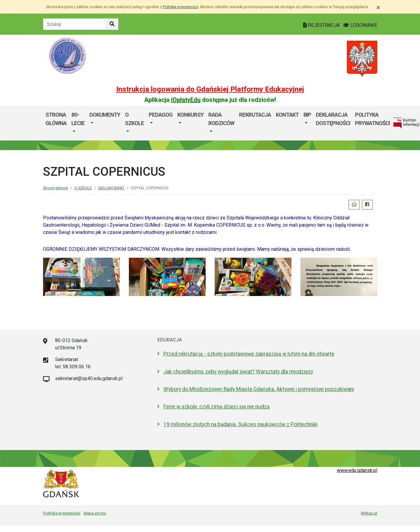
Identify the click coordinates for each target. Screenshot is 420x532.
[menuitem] (78, 123)
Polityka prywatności (62, 513)
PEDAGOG (161, 115)
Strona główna (56, 119)
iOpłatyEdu (186, 100)
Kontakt (287, 115)
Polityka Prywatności (372, 119)
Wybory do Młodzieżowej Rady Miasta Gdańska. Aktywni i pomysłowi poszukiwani (259, 389)
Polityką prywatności (181, 7)
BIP (307, 115)
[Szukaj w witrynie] (112, 24)
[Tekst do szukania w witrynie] (75, 24)
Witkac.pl (369, 513)
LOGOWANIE (360, 25)
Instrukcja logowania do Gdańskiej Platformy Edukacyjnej (210, 89)
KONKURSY (190, 115)
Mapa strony (95, 513)
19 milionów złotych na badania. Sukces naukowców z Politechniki (241, 424)
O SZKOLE (134, 119)
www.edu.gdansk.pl (357, 470)
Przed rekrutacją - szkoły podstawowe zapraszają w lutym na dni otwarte (249, 354)
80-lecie (78, 119)
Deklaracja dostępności (333, 119)
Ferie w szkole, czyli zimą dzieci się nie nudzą (217, 407)
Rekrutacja (255, 115)
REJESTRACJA (322, 25)
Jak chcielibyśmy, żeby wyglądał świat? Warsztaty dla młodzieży (238, 372)
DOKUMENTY (105, 115)
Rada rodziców (221, 119)
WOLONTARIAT (111, 188)
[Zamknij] (378, 8)
